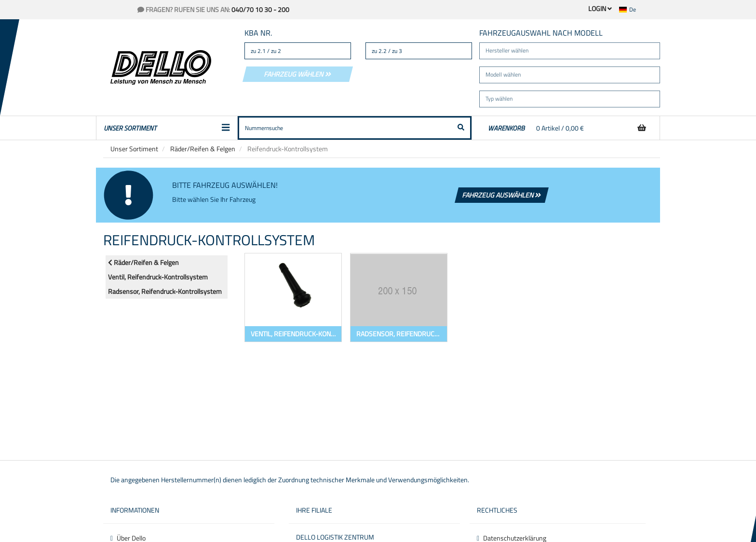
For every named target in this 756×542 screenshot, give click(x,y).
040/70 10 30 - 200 (260, 9)
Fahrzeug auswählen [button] (502, 195)
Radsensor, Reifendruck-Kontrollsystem (165, 291)
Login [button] (600, 8)
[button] (633, 9)
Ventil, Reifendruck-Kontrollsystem (158, 277)
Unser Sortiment (134, 149)
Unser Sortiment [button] (167, 128)
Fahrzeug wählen (298, 74)
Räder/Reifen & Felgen (203, 149)
